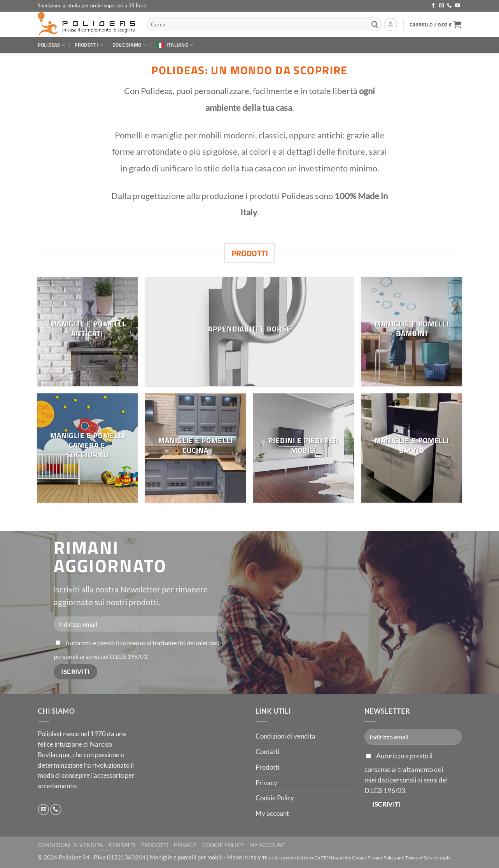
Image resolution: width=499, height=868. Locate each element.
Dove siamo (130, 45)
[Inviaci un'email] (442, 6)
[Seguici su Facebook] (433, 6)
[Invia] (375, 24)
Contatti (267, 752)
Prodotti (89, 45)
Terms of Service (422, 858)
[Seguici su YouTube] (458, 6)
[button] (390, 24)
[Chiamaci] (449, 6)
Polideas (52, 45)
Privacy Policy (382, 858)
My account (272, 813)
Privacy (266, 783)
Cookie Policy (275, 798)
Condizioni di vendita (285, 736)
